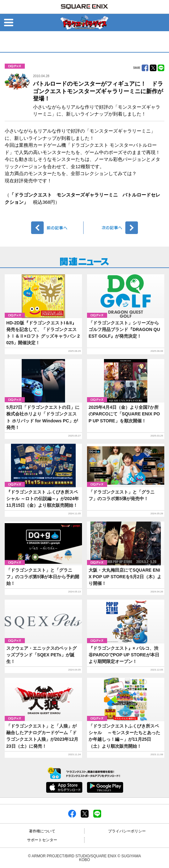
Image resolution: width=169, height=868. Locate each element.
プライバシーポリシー (127, 831)
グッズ (15, 66)
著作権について (42, 831)
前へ (57, 228)
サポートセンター (42, 840)
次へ (112, 228)
